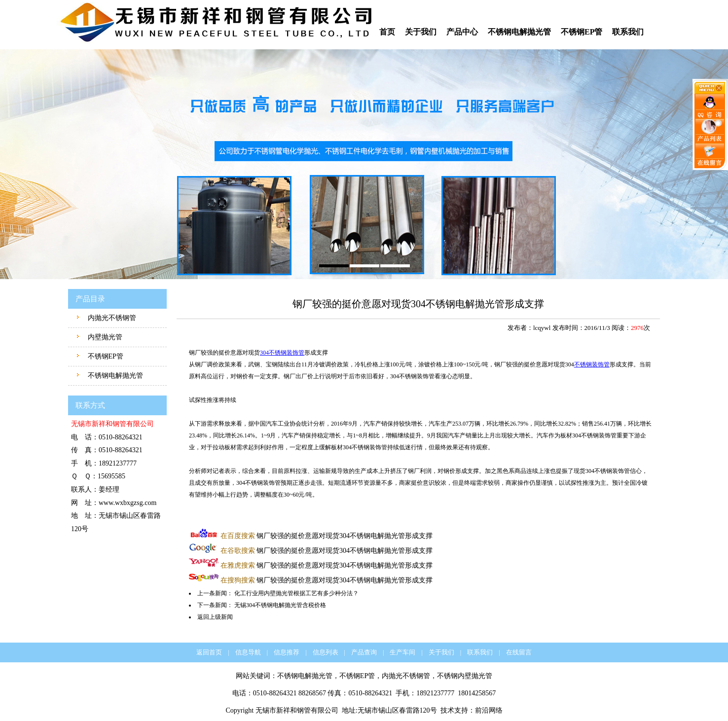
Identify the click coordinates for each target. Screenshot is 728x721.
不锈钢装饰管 (592, 364)
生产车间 (402, 652)
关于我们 (421, 32)
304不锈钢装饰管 (282, 353)
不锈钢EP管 (582, 32)
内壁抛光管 (104, 337)
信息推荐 (287, 652)
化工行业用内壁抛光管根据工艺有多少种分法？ (296, 593)
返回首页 (209, 652)
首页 (387, 32)
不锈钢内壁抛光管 (465, 676)
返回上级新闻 (215, 617)
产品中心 (462, 32)
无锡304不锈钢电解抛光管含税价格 (280, 605)
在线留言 (519, 652)
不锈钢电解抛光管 (519, 32)
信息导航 (248, 652)
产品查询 (364, 652)
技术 (447, 710)
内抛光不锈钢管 (111, 318)
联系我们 (628, 32)
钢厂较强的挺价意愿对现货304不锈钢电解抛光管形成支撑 (327, 536)
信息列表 (326, 652)
